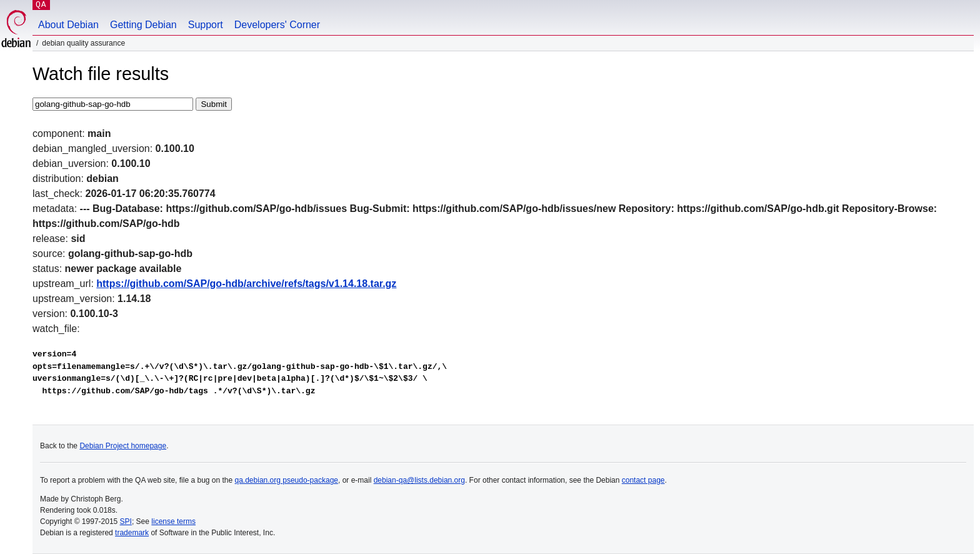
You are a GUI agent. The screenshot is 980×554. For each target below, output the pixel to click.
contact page (643, 480)
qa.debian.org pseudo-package (287, 480)
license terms (173, 521)
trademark (132, 533)
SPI (126, 521)
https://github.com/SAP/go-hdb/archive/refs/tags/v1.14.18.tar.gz (246, 284)
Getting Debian (143, 25)
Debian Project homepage (123, 446)
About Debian (68, 25)
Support (206, 25)
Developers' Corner (277, 25)
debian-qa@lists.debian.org (419, 480)
